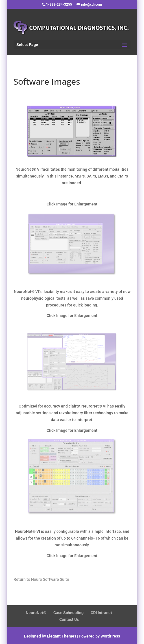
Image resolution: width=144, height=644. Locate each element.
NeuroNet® (36, 613)
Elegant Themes (62, 636)
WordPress (110, 636)
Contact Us (69, 619)
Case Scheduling (68, 613)
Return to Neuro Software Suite (41, 579)
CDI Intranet (101, 613)
